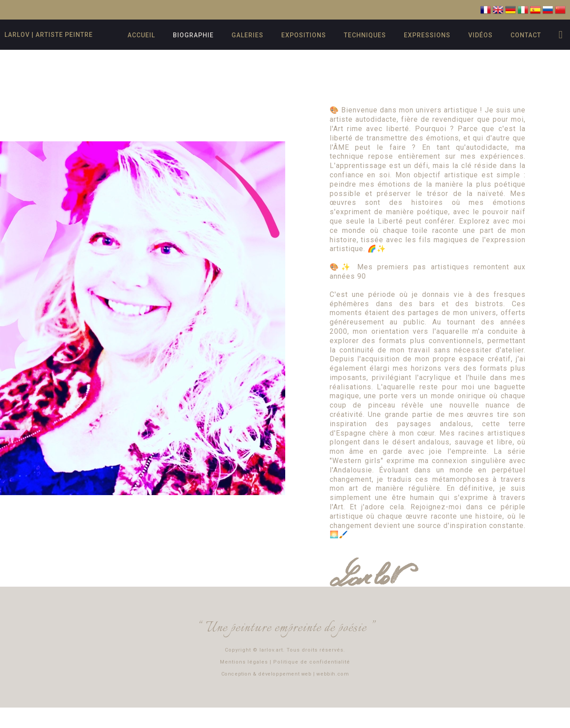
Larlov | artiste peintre (49, 35)
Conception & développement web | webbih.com (285, 674)
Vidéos (480, 35)
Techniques (365, 35)
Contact (526, 35)
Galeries (247, 35)
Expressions (427, 35)
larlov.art (271, 650)
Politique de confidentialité (312, 662)
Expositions (304, 35)
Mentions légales (244, 662)
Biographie (193, 35)
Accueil (141, 35)
